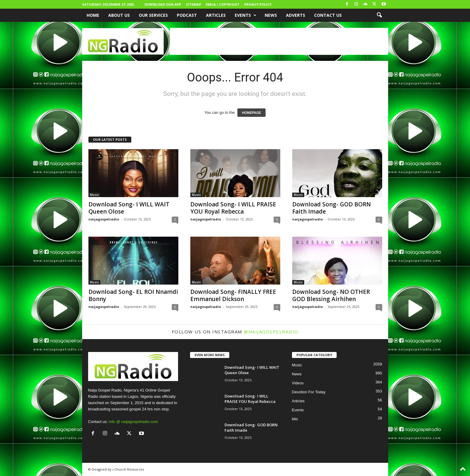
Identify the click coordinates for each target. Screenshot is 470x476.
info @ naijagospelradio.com (133, 422)
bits (295, 419)
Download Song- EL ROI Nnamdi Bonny (133, 295)
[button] (379, 15)
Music (94, 195)
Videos (298, 383)
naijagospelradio (104, 219)
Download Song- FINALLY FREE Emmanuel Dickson (233, 295)
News (271, 15)
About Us (119, 15)
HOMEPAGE (251, 113)
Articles (216, 15)
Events (245, 15)
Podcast (187, 15)
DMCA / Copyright (223, 4)
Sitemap (193, 4)
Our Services (153, 15)
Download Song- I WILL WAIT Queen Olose (129, 208)
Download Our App (163, 4)
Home (93, 15)
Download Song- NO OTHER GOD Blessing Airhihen (331, 295)
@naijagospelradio (271, 332)
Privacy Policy (258, 4)
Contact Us (328, 15)
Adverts (296, 15)
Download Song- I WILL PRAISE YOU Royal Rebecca (233, 208)
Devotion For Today (309, 392)
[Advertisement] (279, 41)
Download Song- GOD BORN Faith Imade (332, 208)
